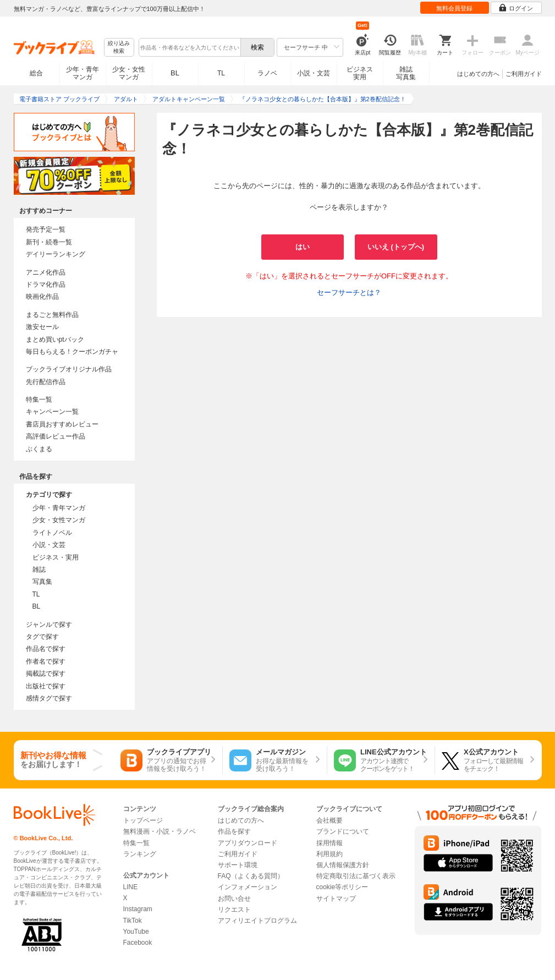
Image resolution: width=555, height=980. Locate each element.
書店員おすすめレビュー (62, 424)
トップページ (143, 820)
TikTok (133, 921)
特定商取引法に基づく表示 (356, 876)
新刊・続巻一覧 (49, 242)
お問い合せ (234, 899)
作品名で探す (46, 649)
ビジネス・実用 (56, 557)
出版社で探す (46, 686)
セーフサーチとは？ (349, 292)
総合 (36, 73)
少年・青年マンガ (83, 73)
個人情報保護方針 (343, 865)
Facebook (138, 943)
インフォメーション (248, 887)
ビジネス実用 (360, 73)
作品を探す (234, 831)
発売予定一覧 (46, 229)
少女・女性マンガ (129, 73)
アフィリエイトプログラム (257, 921)
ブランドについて (343, 831)
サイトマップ (336, 899)
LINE (131, 887)
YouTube (136, 932)
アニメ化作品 (46, 272)
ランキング (140, 854)
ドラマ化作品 (46, 284)
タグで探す (42, 637)
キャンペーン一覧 (52, 412)
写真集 (42, 582)
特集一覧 (39, 399)
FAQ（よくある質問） (251, 876)
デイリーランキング (56, 254)
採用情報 (329, 843)
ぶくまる (39, 449)
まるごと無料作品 (52, 315)
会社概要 (329, 820)
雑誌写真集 (406, 73)
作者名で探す (46, 661)
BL (175, 73)
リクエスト (234, 910)
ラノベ (267, 73)
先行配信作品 (46, 382)
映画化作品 (42, 297)
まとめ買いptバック (55, 340)
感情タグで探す (49, 698)
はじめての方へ (478, 74)
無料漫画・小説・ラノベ (160, 831)
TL (221, 73)
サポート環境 (238, 865)
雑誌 (39, 570)
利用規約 (329, 854)
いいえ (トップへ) (396, 247)
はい (303, 247)
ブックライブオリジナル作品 (69, 369)
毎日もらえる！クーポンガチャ (72, 352)
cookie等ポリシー (342, 887)
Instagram (138, 909)
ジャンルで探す (49, 625)
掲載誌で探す (46, 674)
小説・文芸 (314, 73)
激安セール (42, 327)
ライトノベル (52, 533)
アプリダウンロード (248, 843)
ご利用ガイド (524, 74)
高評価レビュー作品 (56, 436)
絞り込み (119, 48)
